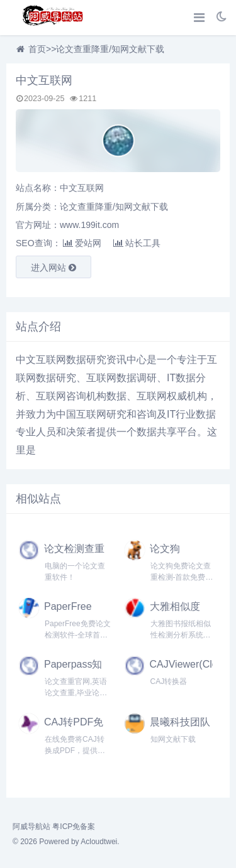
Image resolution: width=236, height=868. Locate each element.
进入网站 (53, 268)
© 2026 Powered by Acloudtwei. (66, 842)
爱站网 (82, 243)
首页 (37, 49)
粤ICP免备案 (74, 827)
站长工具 (137, 243)
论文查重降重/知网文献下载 (110, 49)
